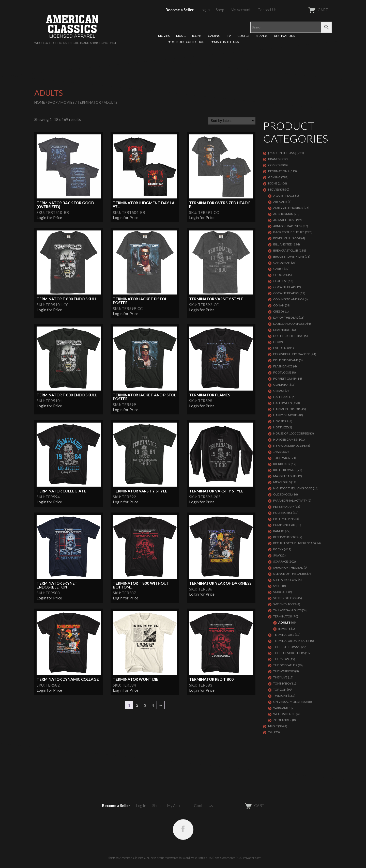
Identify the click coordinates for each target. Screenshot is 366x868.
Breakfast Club (286, 250)
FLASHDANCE (283, 366)
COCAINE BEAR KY (286, 293)
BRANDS (262, 36)
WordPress (190, 858)
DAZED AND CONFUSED (290, 324)
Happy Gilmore (285, 415)
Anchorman (283, 214)
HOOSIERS (281, 421)
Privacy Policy (252, 858)
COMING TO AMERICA (289, 299)
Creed (278, 311)
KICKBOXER (282, 464)
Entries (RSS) (206, 858)
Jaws (277, 452)
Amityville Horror (288, 208)
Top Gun (280, 689)
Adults (284, 622)
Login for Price (49, 218)
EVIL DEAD (280, 348)
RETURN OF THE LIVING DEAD (294, 543)
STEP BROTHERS (285, 598)
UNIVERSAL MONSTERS (289, 702)
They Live (280, 677)
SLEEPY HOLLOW (285, 580)
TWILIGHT (280, 696)
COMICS (243, 36)
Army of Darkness (288, 226)
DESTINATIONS (284, 36)
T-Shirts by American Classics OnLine (129, 858)
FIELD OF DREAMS (286, 360)
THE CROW (281, 659)
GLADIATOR (281, 385)
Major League (285, 476)
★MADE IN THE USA (225, 42)
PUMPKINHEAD (284, 525)
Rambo (279, 531)
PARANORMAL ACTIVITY (290, 500)
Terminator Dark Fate (291, 641)
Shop (220, 10)
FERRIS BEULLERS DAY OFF (292, 354)
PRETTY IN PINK (284, 519)
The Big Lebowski (287, 647)
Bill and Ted (283, 244)
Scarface (281, 561)
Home (40, 102)
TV (229, 36)
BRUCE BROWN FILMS (289, 257)
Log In (205, 10)
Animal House (284, 220)
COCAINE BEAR (284, 287)
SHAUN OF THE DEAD (288, 568)
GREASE (279, 391)
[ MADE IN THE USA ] (282, 153)
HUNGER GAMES (285, 439)
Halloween (283, 403)
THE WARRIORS (284, 671)
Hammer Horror (287, 409)
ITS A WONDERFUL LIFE (289, 446)
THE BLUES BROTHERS (289, 653)
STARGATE (280, 592)
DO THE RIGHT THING (288, 336)
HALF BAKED (282, 397)
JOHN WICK (282, 458)
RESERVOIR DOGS (286, 537)
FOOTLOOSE (282, 372)
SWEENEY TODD (285, 604)
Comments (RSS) (231, 858)
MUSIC (181, 36)
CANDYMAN (282, 263)
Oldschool (283, 494)
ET (275, 342)
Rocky (278, 549)
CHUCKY (279, 275)
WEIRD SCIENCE (284, 714)
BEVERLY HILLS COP (287, 238)
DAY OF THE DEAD (286, 317)
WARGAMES (282, 708)
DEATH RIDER (282, 330)
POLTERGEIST (283, 513)
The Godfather (285, 665)
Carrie (278, 269)
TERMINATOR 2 (284, 635)
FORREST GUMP (285, 378)
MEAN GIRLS (282, 482)
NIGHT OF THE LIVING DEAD (293, 488)
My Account (241, 10)
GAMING (214, 36)
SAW (276, 555)
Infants (284, 629)
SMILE (277, 586)
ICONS (197, 36)
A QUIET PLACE (284, 196)
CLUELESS (280, 281)
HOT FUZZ (280, 427)
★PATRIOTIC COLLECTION (186, 42)
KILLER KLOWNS (285, 470)
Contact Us (267, 10)
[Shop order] (232, 121)
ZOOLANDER (282, 720)
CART (306, 10)
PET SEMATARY (284, 507)
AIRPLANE (280, 202)
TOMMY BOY (282, 683)
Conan (279, 305)
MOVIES (164, 36)
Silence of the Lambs (290, 574)
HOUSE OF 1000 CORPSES (291, 433)
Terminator (89, 102)
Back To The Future (289, 232)
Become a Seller (180, 10)
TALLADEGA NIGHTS (287, 610)
